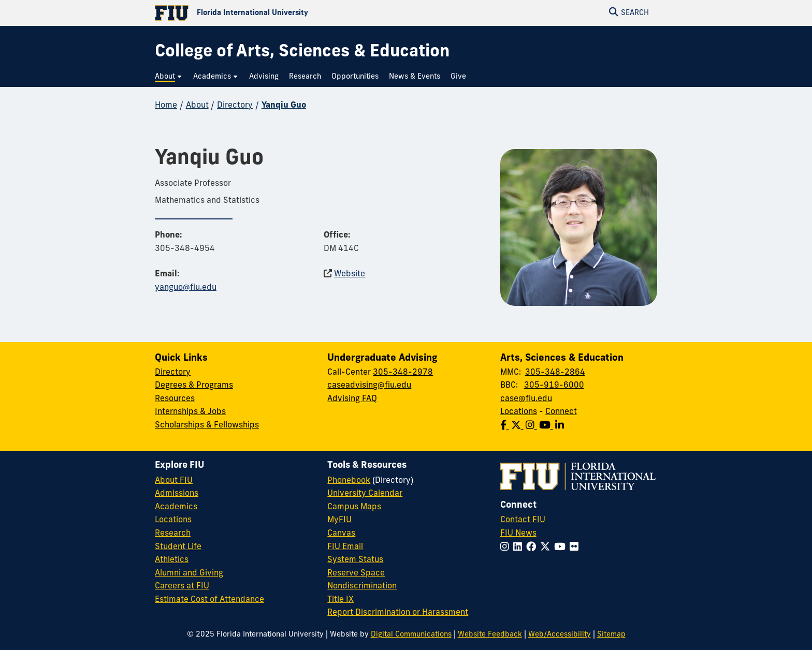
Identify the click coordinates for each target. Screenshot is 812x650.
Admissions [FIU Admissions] (177, 494)
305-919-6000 (554, 386)
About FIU (174, 481)
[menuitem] (169, 77)
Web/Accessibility (560, 635)
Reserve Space (356, 573)
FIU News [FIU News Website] (518, 534)
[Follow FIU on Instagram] (507, 548)
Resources (175, 399)
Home (166, 106)
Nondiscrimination (362, 586)
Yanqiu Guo (284, 106)
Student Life (178, 547)
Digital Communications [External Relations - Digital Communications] (411, 635)
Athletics (172, 560)
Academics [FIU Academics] (176, 507)
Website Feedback (490, 635)
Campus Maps (354, 507)
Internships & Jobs (190, 412)
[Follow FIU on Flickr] (576, 548)
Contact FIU (523, 520)
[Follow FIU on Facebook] (533, 548)
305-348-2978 (403, 373)
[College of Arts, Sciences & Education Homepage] (302, 53)
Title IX (340, 600)
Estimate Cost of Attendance (209, 600)
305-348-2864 (555, 373)
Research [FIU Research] (173, 534)
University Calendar (365, 494)
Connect (561, 412)
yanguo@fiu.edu (186, 288)
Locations (519, 412)
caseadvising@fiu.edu (369, 386)
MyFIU (339, 520)
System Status (355, 560)
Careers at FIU (182, 586)
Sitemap (611, 635)
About (197, 106)
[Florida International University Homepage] (280, 13)
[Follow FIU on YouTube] (562, 548)
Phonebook (349, 481)
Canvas (341, 534)
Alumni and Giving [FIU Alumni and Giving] (189, 573)
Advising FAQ (352, 399)
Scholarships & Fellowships (207, 425)
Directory (235, 106)
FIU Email (345, 547)
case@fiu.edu (526, 399)
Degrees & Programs (194, 386)
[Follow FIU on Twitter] (547, 548)
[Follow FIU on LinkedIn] (520, 548)
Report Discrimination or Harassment (398, 613)
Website (350, 274)
